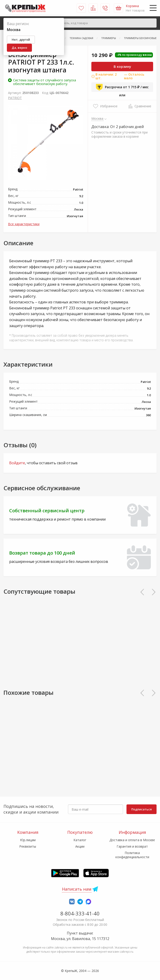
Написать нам (77, 889)
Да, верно (19, 48)
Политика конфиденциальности (132, 855)
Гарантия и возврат (132, 846)
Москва (97, 118)
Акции (80, 846)
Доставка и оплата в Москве (132, 840)
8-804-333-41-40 (80, 913)
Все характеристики (24, 224)
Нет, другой (21, 40)
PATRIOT (15, 98)
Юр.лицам (28, 840)
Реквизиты (28, 846)
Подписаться (142, 809)
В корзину (122, 66)
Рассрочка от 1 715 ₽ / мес (122, 87)
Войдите (17, 463)
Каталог (80, 840)
